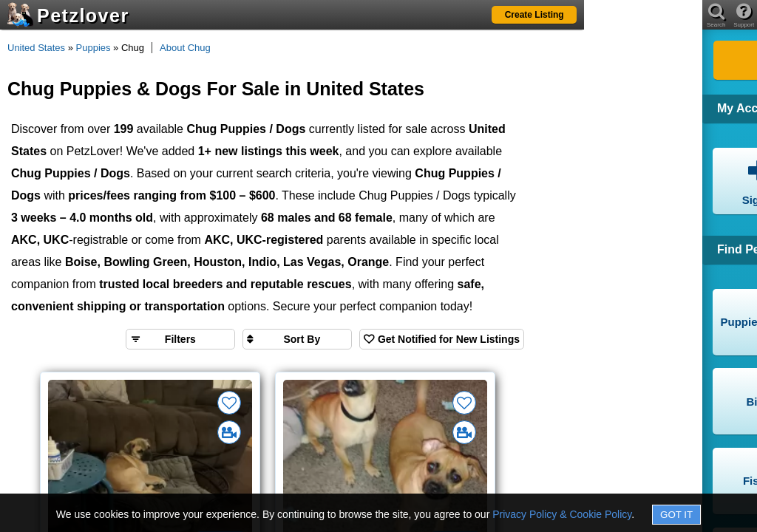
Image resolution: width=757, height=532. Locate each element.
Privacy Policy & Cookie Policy (562, 514)
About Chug (185, 48)
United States (36, 48)
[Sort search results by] (297, 339)
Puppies (94, 48)
